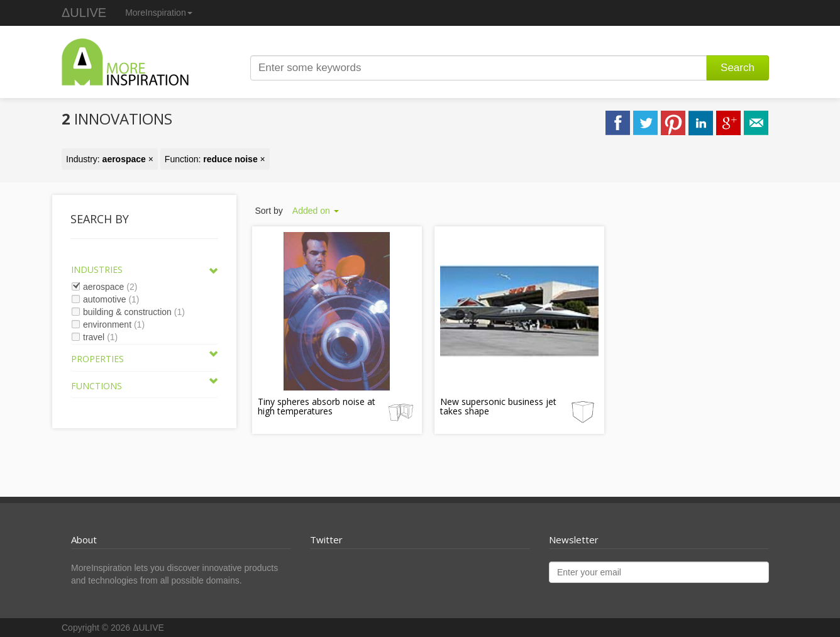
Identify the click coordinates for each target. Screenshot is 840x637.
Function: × (215, 159)
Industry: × (110, 159)
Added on (316, 211)
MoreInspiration (159, 13)
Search (738, 68)
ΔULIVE (84, 13)
